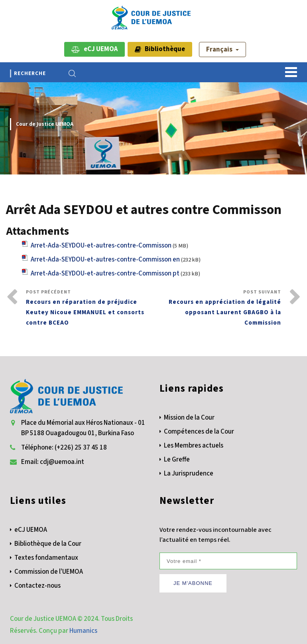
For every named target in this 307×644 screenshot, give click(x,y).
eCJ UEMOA (94, 49)
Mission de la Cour (189, 418)
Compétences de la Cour (199, 432)
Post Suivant (217, 308)
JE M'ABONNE (193, 583)
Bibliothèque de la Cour (48, 544)
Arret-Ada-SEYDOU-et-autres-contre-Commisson (101, 246)
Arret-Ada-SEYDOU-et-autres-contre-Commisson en (105, 260)
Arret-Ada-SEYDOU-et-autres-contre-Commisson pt (105, 273)
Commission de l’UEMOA (49, 572)
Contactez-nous (37, 586)
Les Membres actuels (194, 446)
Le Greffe (177, 460)
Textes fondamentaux (46, 558)
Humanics (83, 631)
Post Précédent (90, 308)
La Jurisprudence (189, 474)
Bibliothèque (160, 49)
